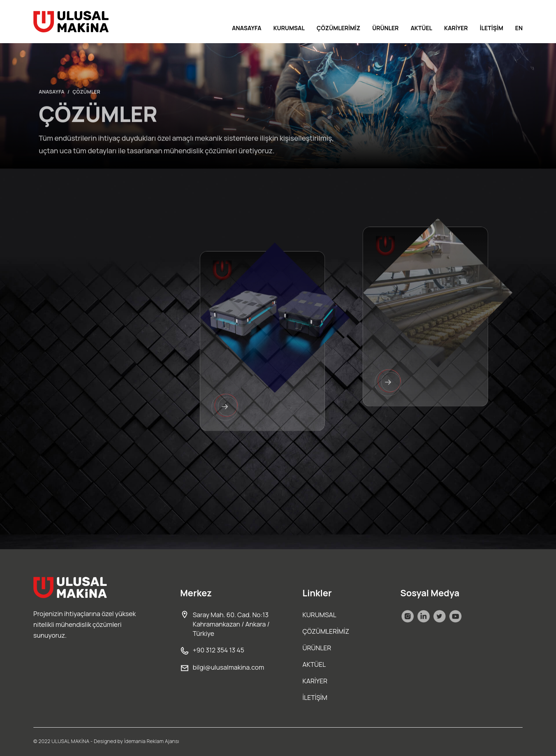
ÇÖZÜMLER (86, 103)
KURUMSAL (289, 28)
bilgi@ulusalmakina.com (222, 667)
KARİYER (456, 28)
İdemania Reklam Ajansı (151, 741)
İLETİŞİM (491, 28)
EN (519, 28)
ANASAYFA (247, 28)
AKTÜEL (421, 28)
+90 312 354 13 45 (212, 650)
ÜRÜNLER (386, 28)
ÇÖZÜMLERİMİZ (338, 28)
